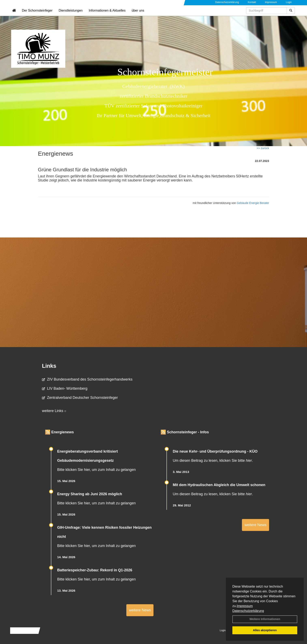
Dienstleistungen (71, 15)
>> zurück (263, 148)
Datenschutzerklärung (248, 611)
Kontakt (252, 2)
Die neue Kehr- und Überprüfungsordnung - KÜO (215, 451)
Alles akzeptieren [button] (265, 630)
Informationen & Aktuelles (107, 15)
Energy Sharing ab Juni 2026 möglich (90, 494)
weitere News (140, 610)
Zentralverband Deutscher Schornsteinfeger (80, 398)
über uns (138, 15)
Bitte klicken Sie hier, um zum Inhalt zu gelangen (96, 470)
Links (49, 366)
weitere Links (54, 411)
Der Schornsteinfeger (37, 15)
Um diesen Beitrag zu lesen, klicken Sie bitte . (213, 461)
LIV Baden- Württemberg (65, 388)
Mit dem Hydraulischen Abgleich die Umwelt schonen (219, 485)
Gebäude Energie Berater (253, 203)
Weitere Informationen (265, 619)
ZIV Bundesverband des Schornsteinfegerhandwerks (87, 379)
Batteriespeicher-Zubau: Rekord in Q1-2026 (95, 570)
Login (289, 2)
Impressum (245, 606)
